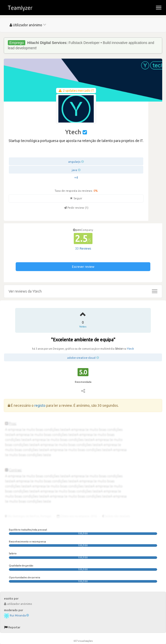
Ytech (130, 349)
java (74, 170)
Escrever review (83, 267)
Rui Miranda (19, 615)
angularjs (74, 162)
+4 (76, 177)
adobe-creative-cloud (81, 358)
